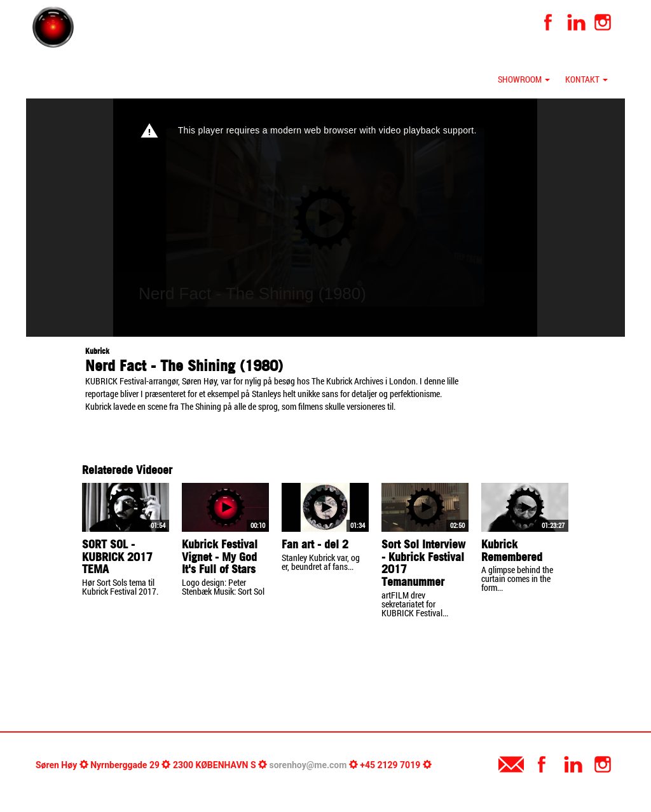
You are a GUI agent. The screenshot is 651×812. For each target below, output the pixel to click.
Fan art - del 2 (315, 544)
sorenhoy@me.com (308, 765)
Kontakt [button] (586, 79)
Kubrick (97, 351)
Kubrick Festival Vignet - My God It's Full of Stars (220, 557)
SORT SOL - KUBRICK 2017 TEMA (117, 557)
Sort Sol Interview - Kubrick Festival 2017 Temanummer (423, 563)
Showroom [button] (524, 79)
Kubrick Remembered (512, 551)
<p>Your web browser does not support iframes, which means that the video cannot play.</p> (325, 218)
